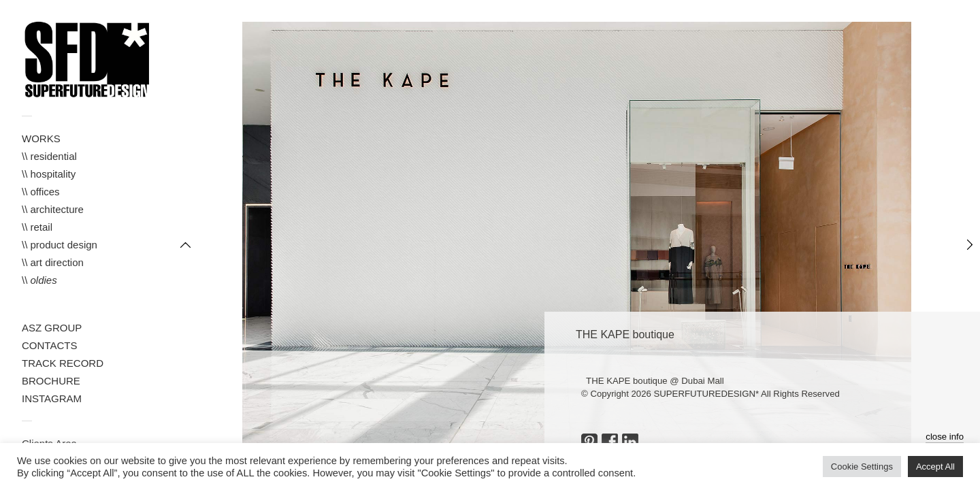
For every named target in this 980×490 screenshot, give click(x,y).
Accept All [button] (935, 467)
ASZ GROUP (52, 328)
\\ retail (37, 227)
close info (945, 437)
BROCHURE (51, 381)
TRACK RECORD (63, 363)
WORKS (41, 138)
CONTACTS (49, 345)
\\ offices (41, 192)
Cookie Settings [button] (862, 467)
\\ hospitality (49, 174)
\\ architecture (53, 209)
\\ (39, 280)
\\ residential (49, 156)
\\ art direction (53, 262)
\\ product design (60, 245)
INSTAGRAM (52, 398)
